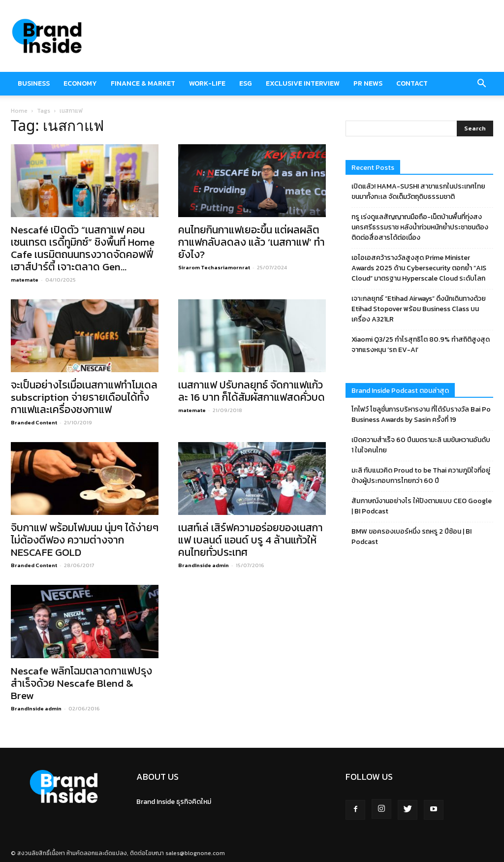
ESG (246, 83)
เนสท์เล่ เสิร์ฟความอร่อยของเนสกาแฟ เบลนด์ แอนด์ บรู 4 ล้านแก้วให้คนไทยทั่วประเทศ (251, 540)
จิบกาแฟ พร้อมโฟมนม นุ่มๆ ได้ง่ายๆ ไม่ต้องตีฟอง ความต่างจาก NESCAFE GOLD (85, 540)
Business (34, 83)
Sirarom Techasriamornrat (214, 267)
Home (19, 111)
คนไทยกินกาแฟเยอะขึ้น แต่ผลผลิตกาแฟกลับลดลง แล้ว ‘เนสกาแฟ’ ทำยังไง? (252, 242)
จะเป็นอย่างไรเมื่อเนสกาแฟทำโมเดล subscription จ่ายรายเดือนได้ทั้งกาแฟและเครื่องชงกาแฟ (84, 397)
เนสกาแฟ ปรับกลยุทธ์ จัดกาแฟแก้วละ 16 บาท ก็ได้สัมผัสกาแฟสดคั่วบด (252, 391)
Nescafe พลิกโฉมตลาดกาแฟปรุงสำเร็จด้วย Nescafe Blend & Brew (81, 683)
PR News (368, 83)
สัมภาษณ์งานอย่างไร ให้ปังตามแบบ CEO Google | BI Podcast (422, 506)
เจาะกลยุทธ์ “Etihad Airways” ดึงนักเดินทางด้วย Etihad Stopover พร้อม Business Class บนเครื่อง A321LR (419, 309)
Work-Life (207, 83)
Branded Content (34, 422)
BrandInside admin (204, 565)
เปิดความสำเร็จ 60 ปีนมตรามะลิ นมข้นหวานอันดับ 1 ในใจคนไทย (421, 445)
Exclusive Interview (303, 83)
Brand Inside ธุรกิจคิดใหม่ (174, 802)
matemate (25, 280)
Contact (412, 83)
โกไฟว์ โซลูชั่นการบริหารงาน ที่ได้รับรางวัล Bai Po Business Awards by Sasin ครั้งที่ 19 (421, 415)
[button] (481, 84)
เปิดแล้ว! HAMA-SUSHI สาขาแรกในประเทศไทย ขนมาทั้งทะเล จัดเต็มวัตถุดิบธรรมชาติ (418, 192)
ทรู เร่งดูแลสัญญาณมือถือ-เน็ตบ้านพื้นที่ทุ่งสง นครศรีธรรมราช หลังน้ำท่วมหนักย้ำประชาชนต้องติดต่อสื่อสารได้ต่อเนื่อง (420, 227)
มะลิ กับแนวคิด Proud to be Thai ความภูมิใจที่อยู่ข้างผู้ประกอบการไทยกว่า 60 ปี (421, 476)
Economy (80, 83)
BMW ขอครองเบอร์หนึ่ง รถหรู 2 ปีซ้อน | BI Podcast (411, 537)
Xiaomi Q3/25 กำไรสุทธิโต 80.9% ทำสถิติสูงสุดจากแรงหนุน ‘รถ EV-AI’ (421, 345)
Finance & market (143, 83)
